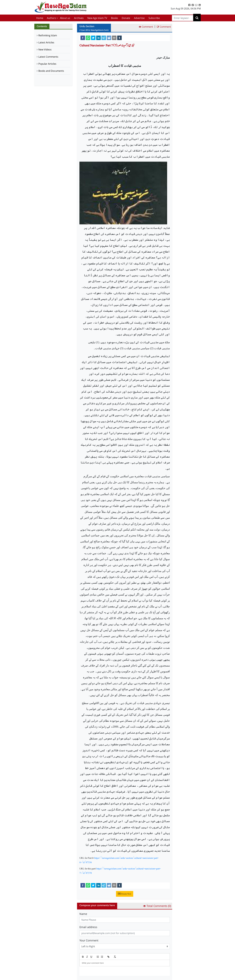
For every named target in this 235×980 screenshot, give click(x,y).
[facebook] (83, 38)
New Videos (45, 50)
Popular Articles (47, 64)
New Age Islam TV (97, 18)
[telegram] (104, 38)
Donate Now (125, 894)
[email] (114, 38)
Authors (51, 18)
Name (83, 914)
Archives (79, 18)
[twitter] (93, 38)
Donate (126, 18)
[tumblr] (119, 38)
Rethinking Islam (48, 35)
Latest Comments (48, 57)
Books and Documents (51, 71)
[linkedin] (98, 38)
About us (65, 18)
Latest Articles (46, 42)
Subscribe (154, 18)
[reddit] (109, 38)
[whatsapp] (88, 38)
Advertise (139, 18)
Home (40, 18)
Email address (88, 927)
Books (115, 18)
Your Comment (89, 940)
